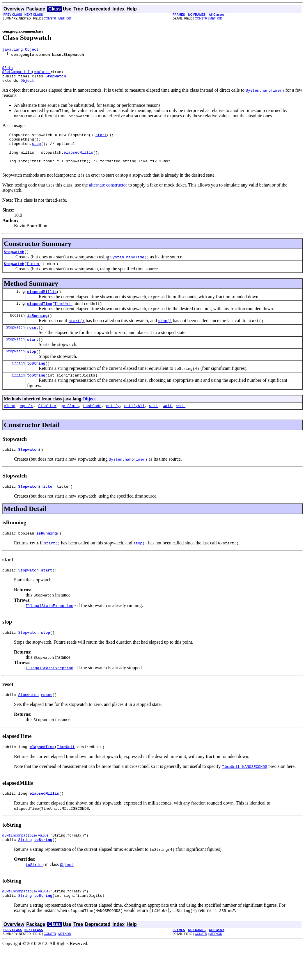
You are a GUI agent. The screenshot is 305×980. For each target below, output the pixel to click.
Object (27, 85)
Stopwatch (14, 264)
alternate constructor (108, 196)
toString (36, 382)
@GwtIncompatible (19, 864)
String (18, 382)
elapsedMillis (42, 306)
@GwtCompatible (17, 74)
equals (27, 427)
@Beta (8, 69)
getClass (70, 427)
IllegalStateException (49, 630)
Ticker (33, 277)
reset (33, 344)
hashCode (92, 427)
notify (113, 427)
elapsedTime (40, 318)
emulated (42, 74)
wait (154, 427)
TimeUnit (63, 318)
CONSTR (50, 18)
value (43, 864)
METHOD (65, 18)
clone (9, 427)
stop (32, 370)
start (33, 357)
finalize (47, 427)
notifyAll (134, 427)
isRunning (37, 331)
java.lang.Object (21, 50)
